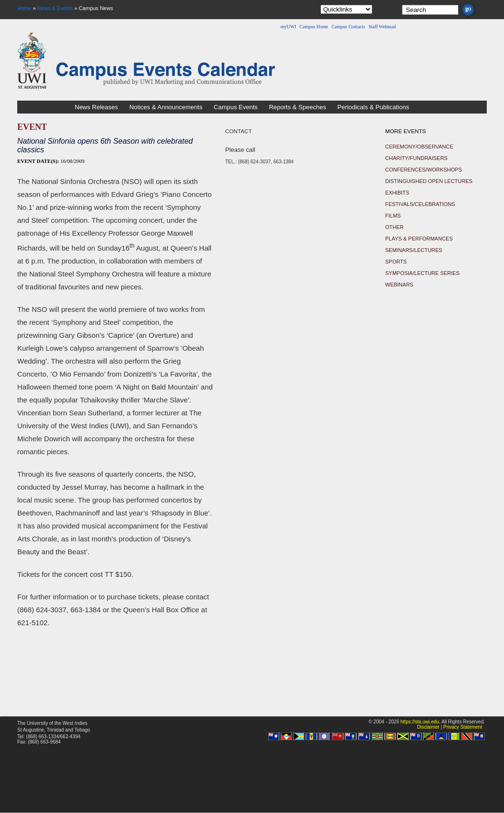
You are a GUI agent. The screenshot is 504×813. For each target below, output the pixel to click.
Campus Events (236, 107)
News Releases (96, 107)
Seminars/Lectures (414, 250)
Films (393, 216)
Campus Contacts (348, 27)
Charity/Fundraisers (416, 158)
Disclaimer (428, 727)
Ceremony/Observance (419, 147)
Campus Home (314, 27)
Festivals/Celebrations (420, 204)
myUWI (288, 27)
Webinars (399, 285)
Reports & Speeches (297, 107)
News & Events (55, 8)
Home (24, 8)
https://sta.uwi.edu (420, 722)
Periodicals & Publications (373, 107)
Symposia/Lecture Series (422, 273)
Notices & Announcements (166, 107)
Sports (396, 262)
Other (395, 227)
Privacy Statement (463, 727)
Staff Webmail (382, 27)
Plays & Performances (419, 239)
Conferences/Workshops (424, 170)
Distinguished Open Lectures (429, 181)
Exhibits (397, 193)
